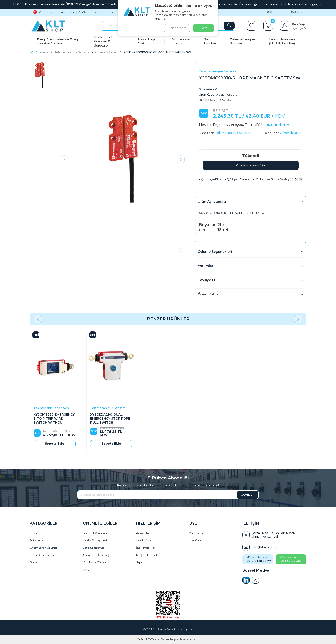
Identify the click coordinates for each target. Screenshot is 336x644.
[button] (65, 159)
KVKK (87, 570)
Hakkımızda (67, 12)
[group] (123, 159)
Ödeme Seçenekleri (215, 252)
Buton (34, 563)
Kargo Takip (277, 12)
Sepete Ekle (55, 444)
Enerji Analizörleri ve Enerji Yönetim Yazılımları (58, 41)
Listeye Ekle (211, 179)
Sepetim (142, 563)
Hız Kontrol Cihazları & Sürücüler (103, 41)
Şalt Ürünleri (210, 41)
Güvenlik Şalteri (106, 52)
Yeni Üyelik (196, 533)
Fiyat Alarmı (238, 179)
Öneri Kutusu (209, 294)
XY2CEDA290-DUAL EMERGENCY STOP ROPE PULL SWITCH (110, 418)
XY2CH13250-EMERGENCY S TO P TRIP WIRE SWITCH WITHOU (54, 418)
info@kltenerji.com (266, 547)
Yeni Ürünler (144, 541)
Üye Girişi (196, 541)
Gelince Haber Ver (251, 165)
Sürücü (35, 533)
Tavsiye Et (264, 179)
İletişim (111, 12)
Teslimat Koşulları (95, 533)
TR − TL (43, 12)
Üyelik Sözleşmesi (95, 541)
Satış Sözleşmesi (94, 548)
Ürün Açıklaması (212, 202)
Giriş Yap (298, 24)
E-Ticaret (154, 639)
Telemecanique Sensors (243, 41)
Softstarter (37, 541)
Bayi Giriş (298, 12)
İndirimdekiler (146, 548)
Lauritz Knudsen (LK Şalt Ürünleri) (282, 41)
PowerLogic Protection (147, 41)
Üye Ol (302, 28)
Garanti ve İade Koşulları (100, 555)
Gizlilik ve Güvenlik (96, 563)
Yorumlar (206, 266)
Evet (204, 28)
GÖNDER (248, 495)
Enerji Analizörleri (42, 555)
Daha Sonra (176, 28)
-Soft (142, 639)
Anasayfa (39, 52)
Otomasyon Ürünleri (181, 41)
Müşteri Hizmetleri (90, 12)
